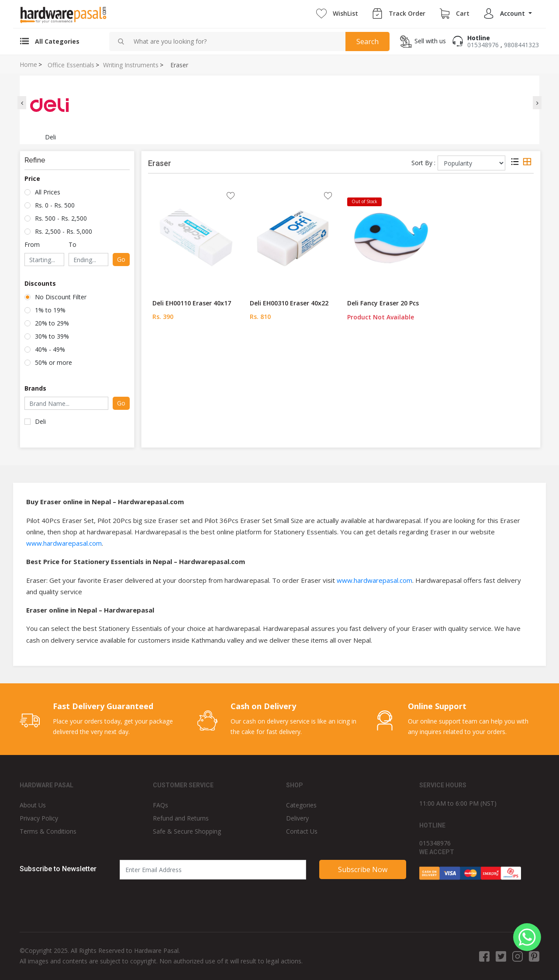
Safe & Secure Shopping (187, 831)
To (72, 244)
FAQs (160, 805)
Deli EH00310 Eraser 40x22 (289, 303)
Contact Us (302, 831)
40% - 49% (50, 349)
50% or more (53, 362)
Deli (40, 421)
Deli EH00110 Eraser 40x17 (192, 303)
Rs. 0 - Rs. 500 (55, 205)
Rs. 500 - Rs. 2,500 (61, 218)
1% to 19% (50, 310)
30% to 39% (52, 336)
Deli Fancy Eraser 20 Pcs (383, 303)
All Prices (48, 192)
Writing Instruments (131, 65)
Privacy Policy (39, 818)
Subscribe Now (363, 869)
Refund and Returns (181, 818)
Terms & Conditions (48, 831)
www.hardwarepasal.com (64, 543)
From (32, 244)
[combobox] (236, 42)
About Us (33, 805)
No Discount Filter (61, 297)
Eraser (179, 65)
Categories (301, 805)
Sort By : (423, 163)
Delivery (297, 818)
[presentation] (22, 103)
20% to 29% (52, 323)
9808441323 (521, 45)
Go (121, 259)
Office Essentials (71, 65)
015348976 (483, 45)
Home (28, 65)
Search (367, 42)
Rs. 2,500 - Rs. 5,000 (64, 231)
